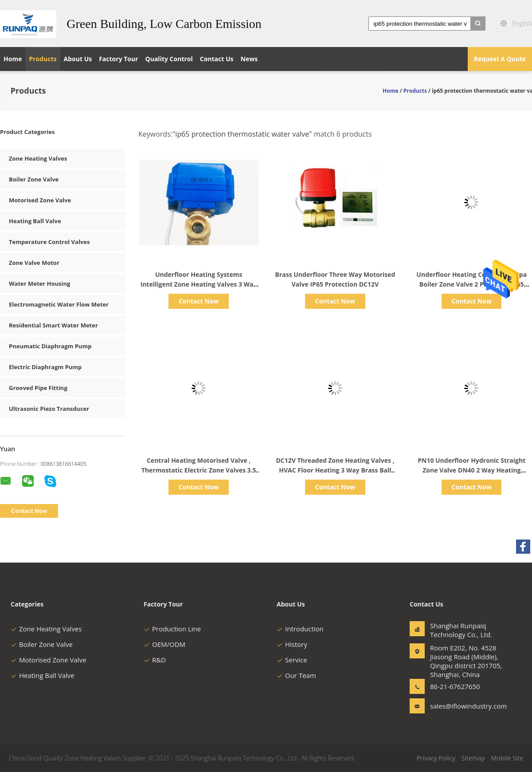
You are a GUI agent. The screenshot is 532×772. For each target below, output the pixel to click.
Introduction (300, 629)
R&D (155, 660)
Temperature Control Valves (49, 242)
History (292, 644)
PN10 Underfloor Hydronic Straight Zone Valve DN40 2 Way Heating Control (471, 470)
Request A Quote (500, 59)
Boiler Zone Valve (34, 179)
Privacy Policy (436, 758)
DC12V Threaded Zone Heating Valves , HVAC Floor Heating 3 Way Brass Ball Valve (335, 470)
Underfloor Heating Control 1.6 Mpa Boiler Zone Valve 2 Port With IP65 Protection (471, 284)
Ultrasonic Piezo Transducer (49, 409)
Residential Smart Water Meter (53, 325)
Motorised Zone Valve (40, 200)
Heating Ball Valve (35, 221)
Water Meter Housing (39, 284)
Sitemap (473, 758)
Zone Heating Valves (38, 158)
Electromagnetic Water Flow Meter (59, 304)
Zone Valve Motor (34, 263)
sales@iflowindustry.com (458, 706)
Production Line (172, 629)
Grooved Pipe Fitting (38, 388)
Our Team (296, 675)
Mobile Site (507, 758)
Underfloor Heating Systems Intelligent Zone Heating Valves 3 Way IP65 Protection (199, 284)
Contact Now (199, 301)
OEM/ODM (164, 644)
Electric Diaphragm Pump (45, 367)
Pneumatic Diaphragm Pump (50, 346)
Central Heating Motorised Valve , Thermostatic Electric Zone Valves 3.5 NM (199, 470)
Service (292, 660)
